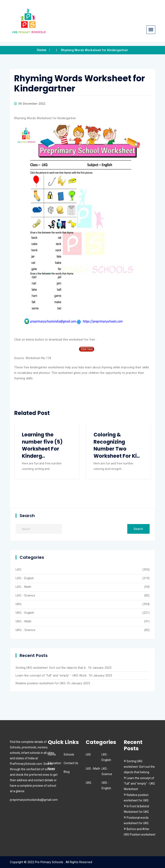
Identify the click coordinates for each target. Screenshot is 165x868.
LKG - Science (25, 595)
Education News (54, 766)
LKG (18, 570)
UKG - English (25, 613)
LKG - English (25, 578)
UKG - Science (25, 630)
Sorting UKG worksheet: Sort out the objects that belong (139, 767)
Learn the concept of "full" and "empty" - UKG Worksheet (139, 784)
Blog (67, 772)
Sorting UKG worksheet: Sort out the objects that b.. (51, 668)
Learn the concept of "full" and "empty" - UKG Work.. (52, 675)
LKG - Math (23, 587)
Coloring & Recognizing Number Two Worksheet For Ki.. (117, 445)
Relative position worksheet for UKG (41, 683)
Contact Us (71, 763)
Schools (69, 754)
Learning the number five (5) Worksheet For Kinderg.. (42, 445)
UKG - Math (23, 621)
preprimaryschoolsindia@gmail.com (34, 800)
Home (42, 50)
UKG (19, 604)
